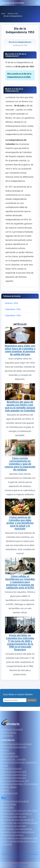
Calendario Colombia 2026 (14, 775)
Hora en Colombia (10, 756)
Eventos (5, 750)
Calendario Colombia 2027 (14, 778)
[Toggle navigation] (37, 3)
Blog (4, 798)
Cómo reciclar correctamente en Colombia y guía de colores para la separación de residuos (20, 464)
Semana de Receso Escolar (14, 747)
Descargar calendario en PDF (15, 781)
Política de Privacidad (11, 768)
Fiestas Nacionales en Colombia (16, 744)
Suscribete (32, 700)
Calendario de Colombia (13, 3)
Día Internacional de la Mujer (15, 801)
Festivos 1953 (11, 303)
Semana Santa (8, 753)
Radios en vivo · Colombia (14, 759)
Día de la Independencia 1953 (20, 30)
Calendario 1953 (13, 309)
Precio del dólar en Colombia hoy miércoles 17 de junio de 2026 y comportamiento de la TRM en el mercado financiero (20, 642)
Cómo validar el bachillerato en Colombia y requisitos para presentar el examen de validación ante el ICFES (20, 582)
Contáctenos (7, 735)
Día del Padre (8, 807)
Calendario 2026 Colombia (20, 865)
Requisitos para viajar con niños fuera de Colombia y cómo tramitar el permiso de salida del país (20, 350)
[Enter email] (15, 700)
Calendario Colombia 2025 (14, 772)
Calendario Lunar (10, 793)
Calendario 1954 (13, 315)
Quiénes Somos (9, 732)
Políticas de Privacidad (12, 729)
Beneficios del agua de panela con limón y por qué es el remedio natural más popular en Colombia (20, 406)
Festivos (5, 790)
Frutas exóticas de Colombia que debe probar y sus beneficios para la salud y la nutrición (20, 523)
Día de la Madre (9, 804)
